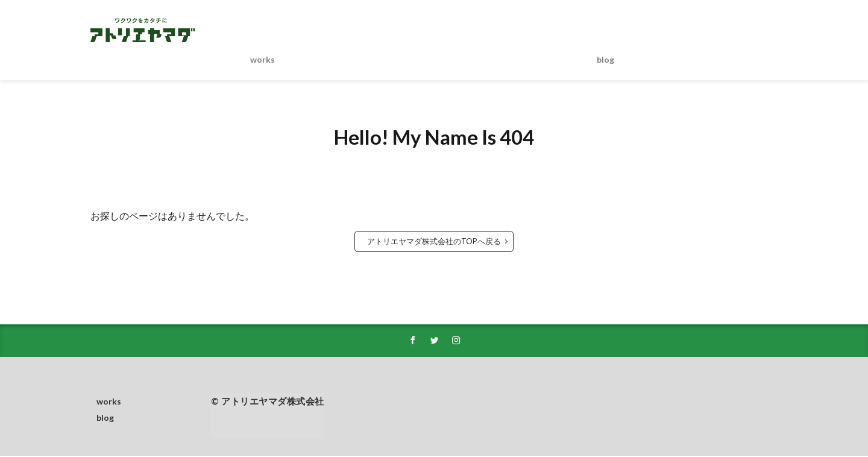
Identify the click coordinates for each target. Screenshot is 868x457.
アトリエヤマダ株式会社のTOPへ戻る (434, 241)
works (263, 59)
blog (605, 59)
